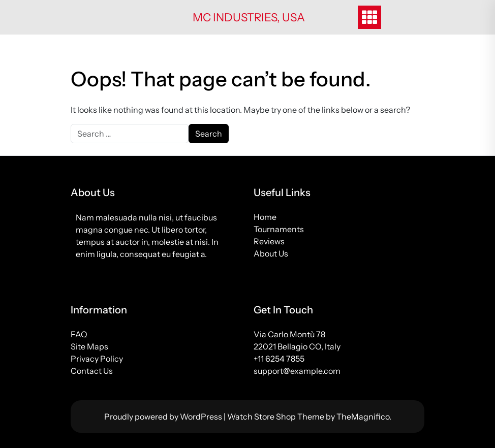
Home (265, 217)
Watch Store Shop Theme (276, 417)
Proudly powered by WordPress (164, 417)
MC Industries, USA (249, 18)
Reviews (269, 241)
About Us (271, 253)
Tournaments (279, 229)
